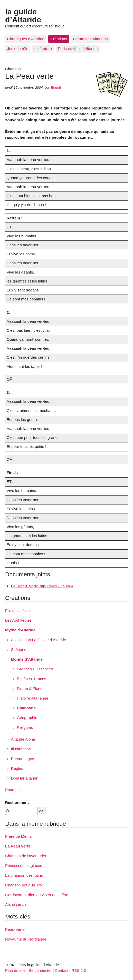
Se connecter (40, 970)
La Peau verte (18, 846)
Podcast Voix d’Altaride (78, 49)
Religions (25, 727)
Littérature (43, 49)
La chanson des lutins (24, 875)
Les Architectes (18, 620)
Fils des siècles (18, 610)
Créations (59, 39)
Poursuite (13, 790)
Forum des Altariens (90, 39)
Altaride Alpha (23, 739)
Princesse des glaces (24, 866)
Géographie (27, 718)
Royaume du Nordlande (26, 939)
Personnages (23, 759)
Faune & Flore (29, 688)
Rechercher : (17, 802)
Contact (62, 970)
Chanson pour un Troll (24, 885)
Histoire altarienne (33, 698)
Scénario (19, 649)
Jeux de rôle (18, 49)
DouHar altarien (25, 778)
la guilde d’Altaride (23, 15)
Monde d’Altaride (27, 659)
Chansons (26, 708)
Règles (17, 768)
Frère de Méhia (18, 836)
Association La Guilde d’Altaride (39, 640)
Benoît (56, 88)
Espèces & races (32, 679)
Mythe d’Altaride (20, 630)
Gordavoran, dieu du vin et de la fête (37, 895)
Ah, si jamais (16, 905)
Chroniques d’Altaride (26, 39)
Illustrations (21, 749)
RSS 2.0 (79, 970)
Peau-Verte (15, 929)
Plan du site (15, 970)
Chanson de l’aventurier (26, 856)
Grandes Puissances (35, 669)
